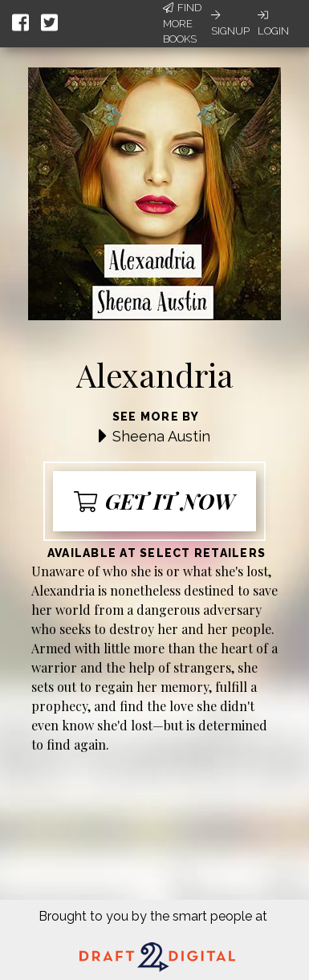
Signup (230, 23)
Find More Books (182, 23)
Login (273, 23)
